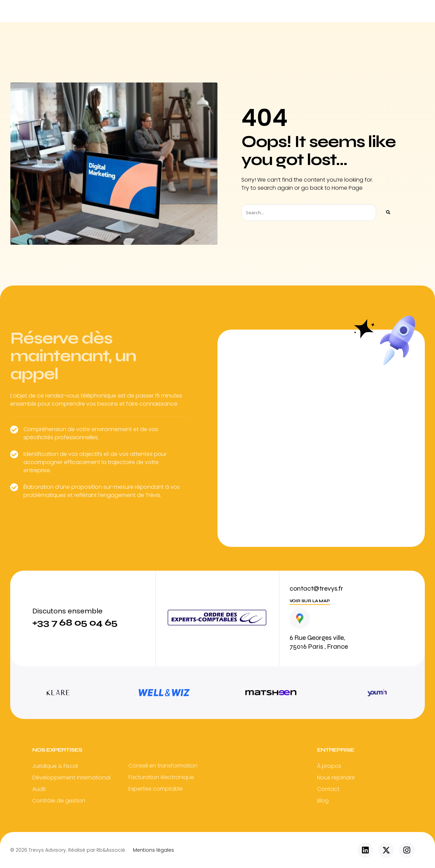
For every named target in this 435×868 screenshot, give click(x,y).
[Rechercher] (388, 213)
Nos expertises (206, 11)
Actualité (303, 11)
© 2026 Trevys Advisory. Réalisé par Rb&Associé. (68, 850)
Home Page (347, 188)
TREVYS (163, 11)
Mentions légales (153, 850)
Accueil (130, 11)
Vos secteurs (258, 11)
